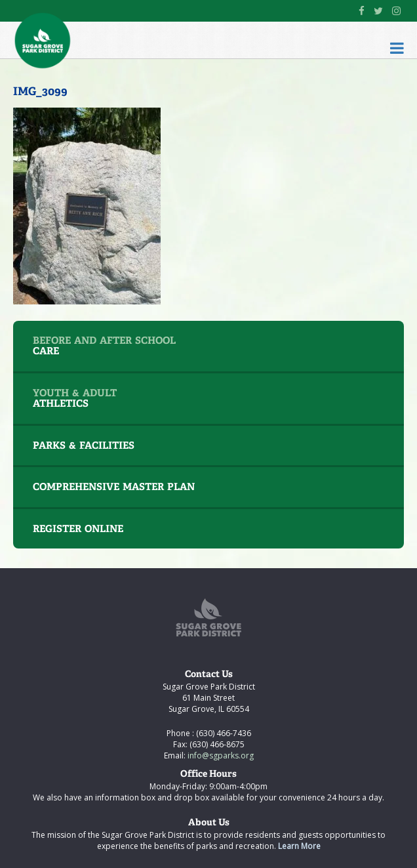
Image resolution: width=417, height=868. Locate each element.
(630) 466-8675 (216, 744)
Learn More (299, 846)
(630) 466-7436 (223, 733)
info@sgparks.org (220, 755)
